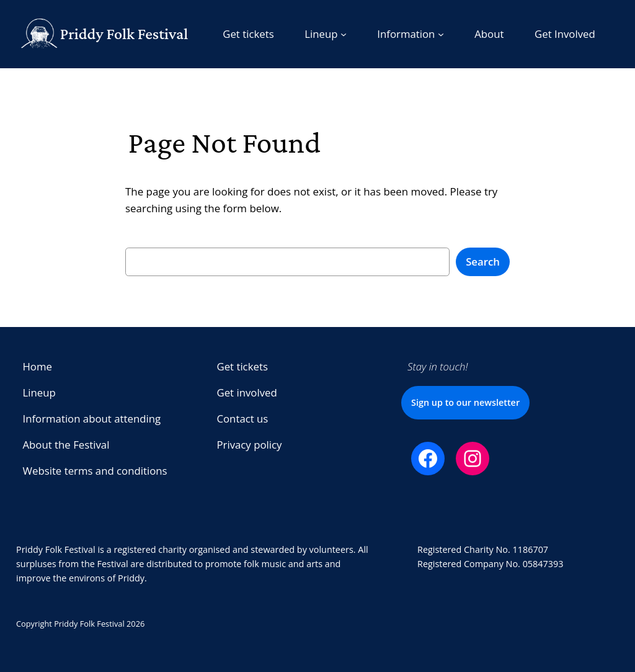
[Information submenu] (410, 34)
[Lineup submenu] (326, 34)
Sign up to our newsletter (465, 402)
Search (483, 262)
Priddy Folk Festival (124, 34)
